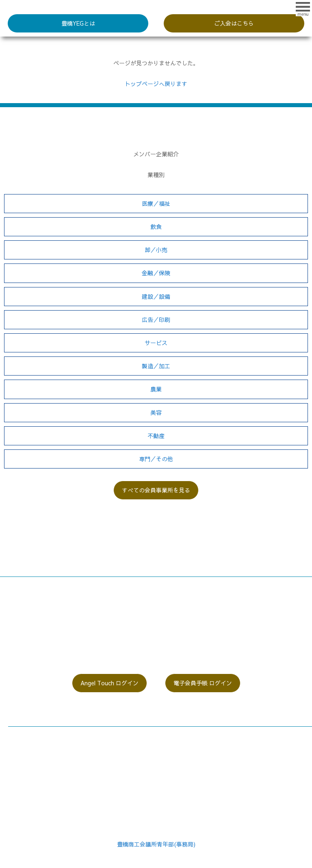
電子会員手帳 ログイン (203, 683)
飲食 (156, 227)
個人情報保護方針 (183, 762)
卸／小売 (156, 250)
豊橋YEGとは (78, 23)
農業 (156, 389)
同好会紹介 (22, 773)
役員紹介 (19, 752)
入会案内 (19, 783)
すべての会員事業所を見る (156, 490)
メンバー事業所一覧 (186, 732)
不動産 (156, 436)
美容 (156, 412)
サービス (156, 343)
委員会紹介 (22, 762)
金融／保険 (156, 273)
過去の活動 (174, 752)
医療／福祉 (156, 203)
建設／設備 (156, 296)
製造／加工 (156, 366)
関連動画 (171, 742)
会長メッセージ (28, 732)
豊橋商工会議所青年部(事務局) (156, 844)
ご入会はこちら (234, 23)
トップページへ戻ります (156, 84)
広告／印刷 (156, 320)
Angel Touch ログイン (109, 683)
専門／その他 (156, 459)
